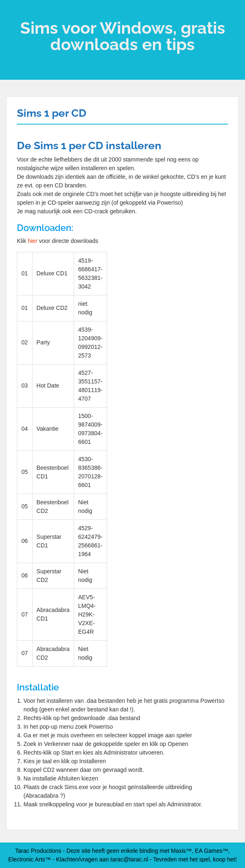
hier (32, 241)
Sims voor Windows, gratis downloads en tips (123, 36)
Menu (15, 14)
